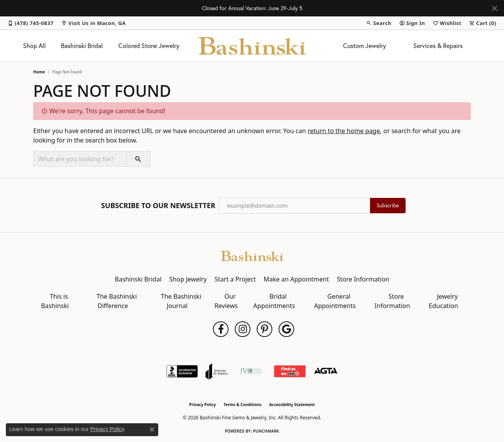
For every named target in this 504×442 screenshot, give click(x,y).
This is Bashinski (55, 301)
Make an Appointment (296, 279)
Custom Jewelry (365, 46)
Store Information (363, 279)
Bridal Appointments (274, 301)
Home (39, 72)
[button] (379, 23)
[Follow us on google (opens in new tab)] (286, 329)
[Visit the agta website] (326, 371)
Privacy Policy (202, 405)
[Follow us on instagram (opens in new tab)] (243, 329)
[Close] (494, 8)
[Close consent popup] (152, 430)
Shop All (34, 46)
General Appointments (335, 301)
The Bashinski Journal (181, 301)
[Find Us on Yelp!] (290, 371)
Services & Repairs (438, 46)
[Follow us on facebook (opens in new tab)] (221, 329)
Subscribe (388, 205)
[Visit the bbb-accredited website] (182, 371)
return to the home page (344, 131)
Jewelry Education (444, 301)
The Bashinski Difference (117, 301)
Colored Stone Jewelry (149, 46)
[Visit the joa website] (217, 371)
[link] (31, 23)
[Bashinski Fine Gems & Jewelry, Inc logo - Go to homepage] (252, 46)
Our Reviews (226, 301)
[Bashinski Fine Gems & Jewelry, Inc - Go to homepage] (252, 255)
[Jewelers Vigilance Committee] (251, 371)
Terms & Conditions (242, 405)
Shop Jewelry (188, 279)
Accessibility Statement (292, 405)
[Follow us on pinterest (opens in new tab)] (265, 329)
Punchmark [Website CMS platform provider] (266, 431)
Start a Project (235, 279)
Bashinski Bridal (82, 46)
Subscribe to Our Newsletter (158, 206)
